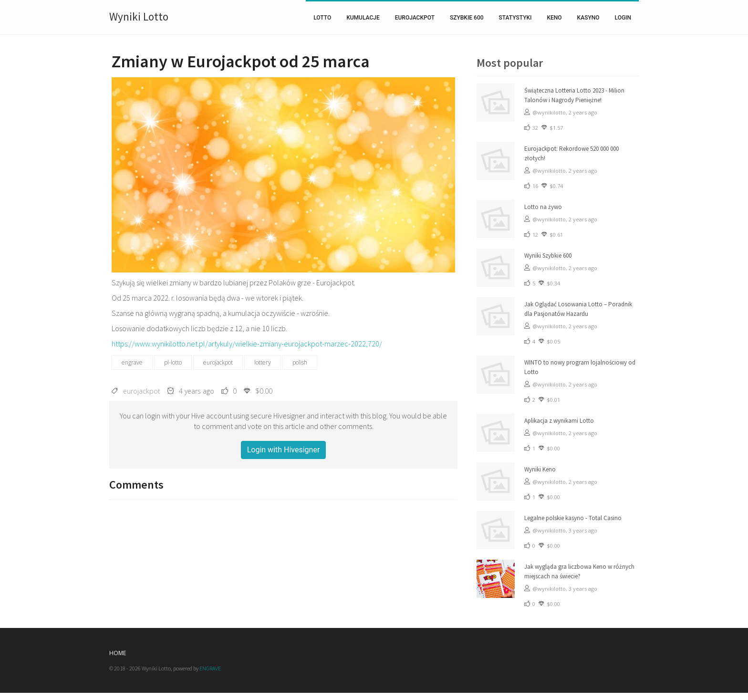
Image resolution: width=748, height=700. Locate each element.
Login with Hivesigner (284, 450)
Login (623, 18)
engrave (132, 362)
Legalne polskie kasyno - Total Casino (573, 518)
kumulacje (363, 18)
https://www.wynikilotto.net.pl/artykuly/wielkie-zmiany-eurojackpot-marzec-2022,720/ (247, 344)
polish (300, 362)
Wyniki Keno (540, 469)
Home (118, 653)
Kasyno (588, 18)
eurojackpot (415, 18)
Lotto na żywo (543, 207)
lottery (263, 362)
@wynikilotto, (551, 112)
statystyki (515, 18)
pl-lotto (173, 362)
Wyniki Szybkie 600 (548, 256)
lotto (322, 18)
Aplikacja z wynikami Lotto (559, 421)
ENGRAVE (210, 668)
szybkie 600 (467, 18)
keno (554, 18)
